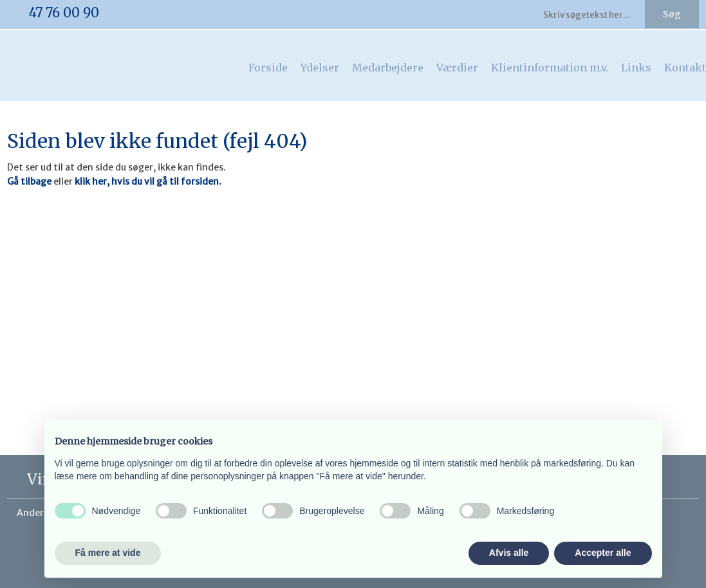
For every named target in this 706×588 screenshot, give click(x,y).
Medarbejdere (388, 68)
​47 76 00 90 (64, 13)
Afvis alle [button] (509, 553)
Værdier (457, 68)
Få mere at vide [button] (108, 553)
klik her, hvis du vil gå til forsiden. (148, 181)
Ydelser (320, 68)
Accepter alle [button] (603, 553)
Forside (268, 68)
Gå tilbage (29, 181)
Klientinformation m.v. (550, 68)
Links (636, 68)
